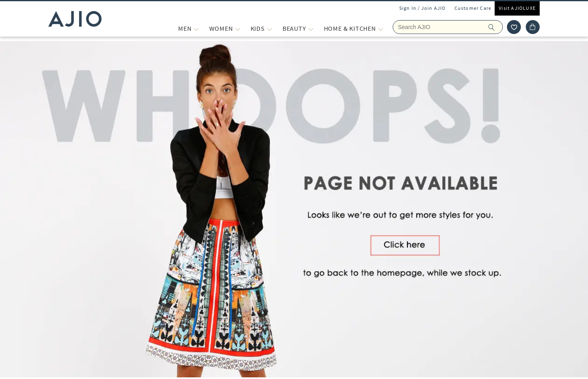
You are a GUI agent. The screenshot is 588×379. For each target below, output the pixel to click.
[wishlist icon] (514, 27)
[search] (496, 27)
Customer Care (473, 8)
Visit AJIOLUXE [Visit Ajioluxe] (517, 8)
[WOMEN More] (238, 28)
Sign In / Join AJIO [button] (423, 8)
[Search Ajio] (448, 27)
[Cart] (533, 27)
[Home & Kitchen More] (381, 28)
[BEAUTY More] (311, 28)
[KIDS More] (270, 28)
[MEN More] (196, 28)
